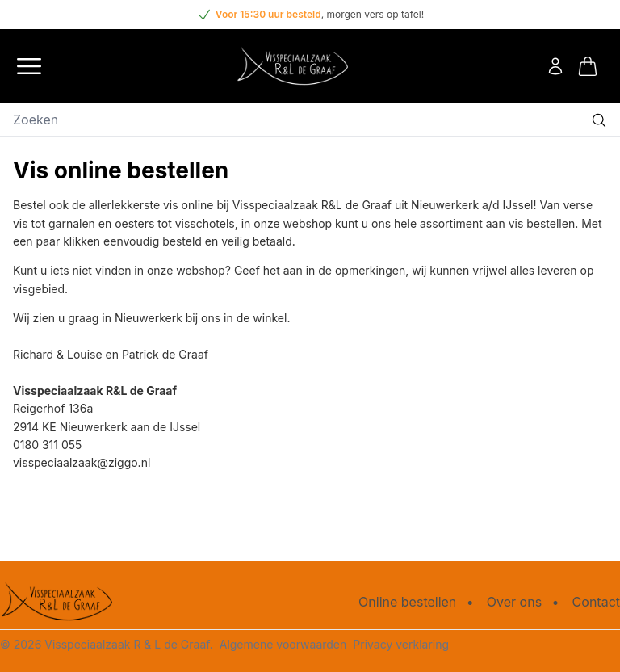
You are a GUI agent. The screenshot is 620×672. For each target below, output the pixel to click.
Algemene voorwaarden (283, 644)
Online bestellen (407, 602)
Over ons (514, 602)
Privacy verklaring (401, 644)
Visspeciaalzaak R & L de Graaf (127, 644)
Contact (596, 602)
